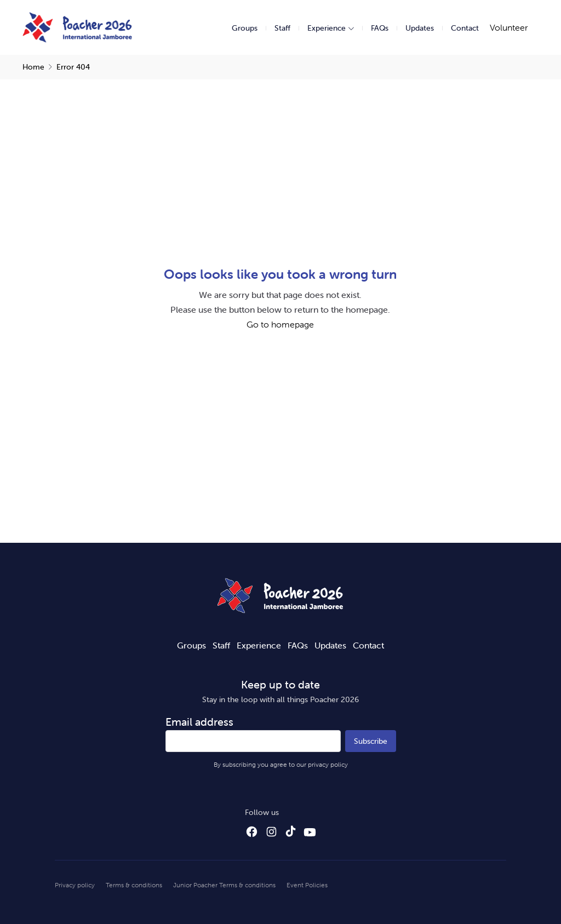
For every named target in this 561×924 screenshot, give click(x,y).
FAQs (380, 28)
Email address (199, 722)
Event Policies (307, 885)
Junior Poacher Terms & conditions (224, 885)
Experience (327, 28)
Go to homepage (280, 324)
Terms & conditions (134, 885)
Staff (282, 28)
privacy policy (328, 764)
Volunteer (509, 27)
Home (33, 67)
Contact (465, 28)
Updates (420, 28)
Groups (245, 28)
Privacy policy (75, 885)
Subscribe (371, 741)
